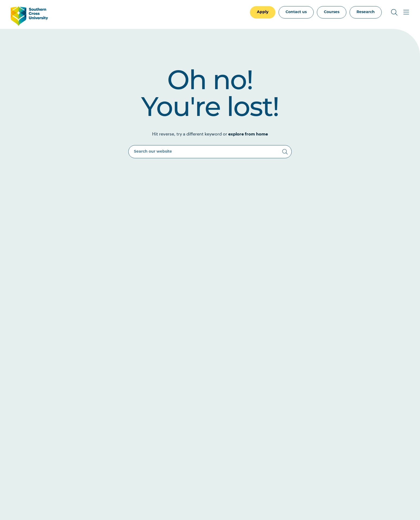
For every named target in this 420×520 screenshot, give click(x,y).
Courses (332, 12)
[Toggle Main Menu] (406, 12)
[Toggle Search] (394, 12)
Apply (263, 12)
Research (366, 12)
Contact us (296, 12)
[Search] (285, 152)
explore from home (248, 134)
